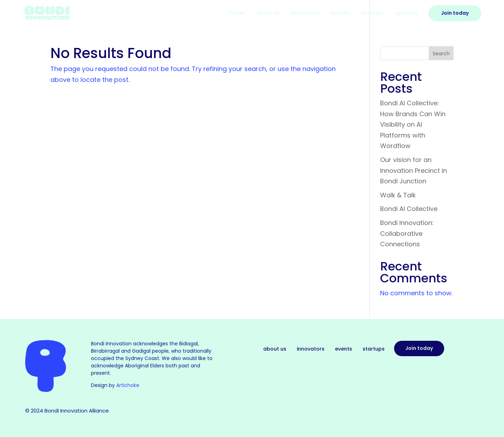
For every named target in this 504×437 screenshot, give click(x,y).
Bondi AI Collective (409, 209)
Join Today (455, 13)
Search (441, 54)
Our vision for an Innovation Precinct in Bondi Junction (414, 170)
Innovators (305, 13)
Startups (372, 13)
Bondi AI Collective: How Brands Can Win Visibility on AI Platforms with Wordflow (413, 124)
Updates (407, 13)
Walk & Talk (398, 195)
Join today (419, 348)
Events (340, 13)
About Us (268, 13)
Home (237, 13)
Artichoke (128, 385)
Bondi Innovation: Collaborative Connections (407, 233)
